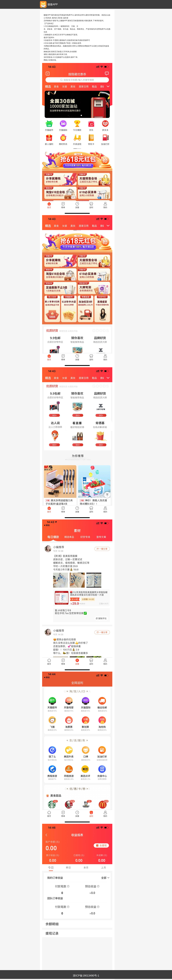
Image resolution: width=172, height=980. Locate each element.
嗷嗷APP (53, 4)
